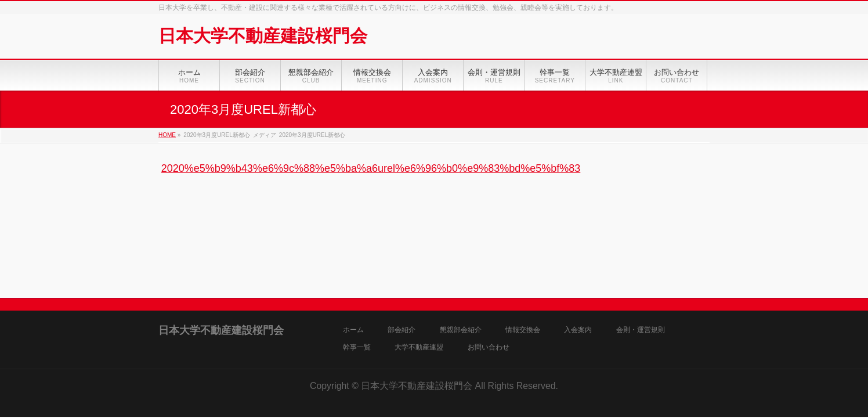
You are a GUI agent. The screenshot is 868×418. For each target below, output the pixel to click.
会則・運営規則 (641, 330)
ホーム (353, 330)
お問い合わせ (489, 347)
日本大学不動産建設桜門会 (263, 36)
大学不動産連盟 (419, 347)
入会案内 (578, 330)
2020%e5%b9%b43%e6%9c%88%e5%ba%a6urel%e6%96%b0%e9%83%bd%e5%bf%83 (371, 168)
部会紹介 (402, 330)
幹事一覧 (357, 347)
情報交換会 (523, 330)
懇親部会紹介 (461, 330)
